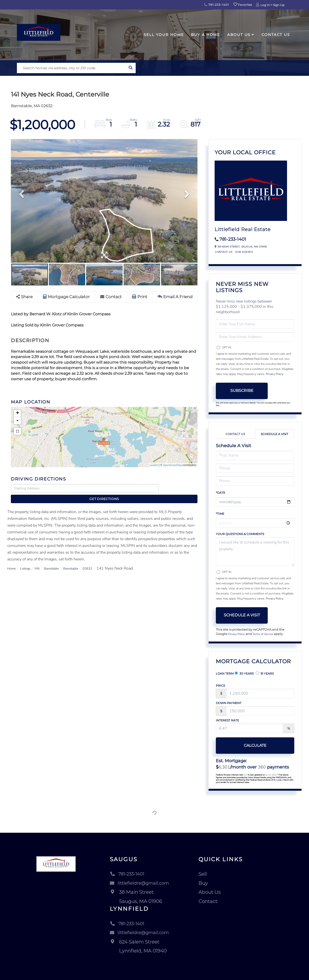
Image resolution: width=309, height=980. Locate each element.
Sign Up (279, 5)
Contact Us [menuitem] (276, 35)
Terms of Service (266, 634)
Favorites (243, 5)
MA (43, 560)
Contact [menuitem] (210, 902)
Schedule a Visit (274, 434)
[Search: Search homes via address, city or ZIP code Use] (71, 68)
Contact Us (224, 252)
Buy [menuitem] (205, 884)
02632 (102, 560)
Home (12, 560)
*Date (221, 493)
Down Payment (229, 703)
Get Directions (179, 488)
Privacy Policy (274, 374)
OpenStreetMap (172, 465)
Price (221, 686)
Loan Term (225, 674)
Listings (29, 560)
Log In (265, 5)
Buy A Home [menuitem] (205, 35)
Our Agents (244, 252)
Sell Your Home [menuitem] (164, 35)
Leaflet (154, 465)
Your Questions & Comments (240, 534)
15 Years (265, 674)
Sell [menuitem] (204, 874)
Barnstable (60, 560)
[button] (130, 68)
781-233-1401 (216, 5)
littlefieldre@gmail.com (140, 884)
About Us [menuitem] (239, 35)
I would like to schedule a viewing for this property (255, 552)
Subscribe (242, 391)
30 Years (244, 674)
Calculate (242, 746)
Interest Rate (227, 721)
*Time (220, 514)
